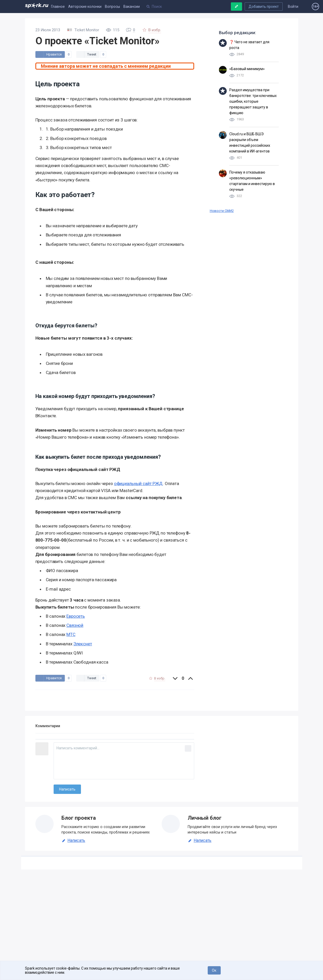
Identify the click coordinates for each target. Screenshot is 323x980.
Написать (73, 841)
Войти (293, 7)
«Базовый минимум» (247, 69)
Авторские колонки (85, 7)
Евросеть (76, 616)
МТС (71, 634)
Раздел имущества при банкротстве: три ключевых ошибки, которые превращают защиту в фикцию (253, 101)
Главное (58, 7)
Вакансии (132, 7)
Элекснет (83, 644)
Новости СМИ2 (222, 211)
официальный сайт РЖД (138, 483)
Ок (214, 970)
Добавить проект (264, 7)
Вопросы (112, 7)
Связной (75, 625)
